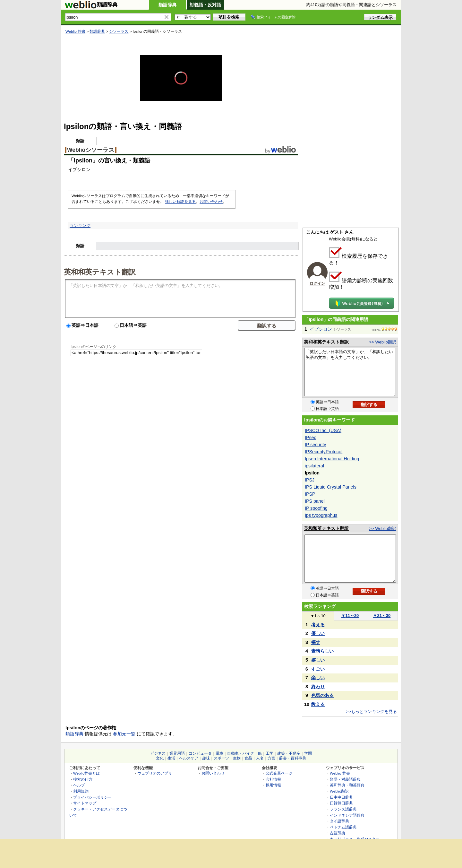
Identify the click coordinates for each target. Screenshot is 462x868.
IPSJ (310, 480)
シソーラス (119, 31)
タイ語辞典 (339, 821)
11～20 (350, 616)
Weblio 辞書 (75, 31)
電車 (219, 753)
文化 (160, 758)
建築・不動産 (289, 753)
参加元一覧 (124, 734)
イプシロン (321, 329)
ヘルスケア (189, 758)
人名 (260, 758)
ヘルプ (79, 785)
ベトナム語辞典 (343, 827)
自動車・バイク (241, 753)
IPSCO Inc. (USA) (323, 430)
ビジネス (158, 753)
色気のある (322, 695)
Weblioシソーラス (91, 150)
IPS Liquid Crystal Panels (331, 487)
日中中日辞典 (341, 797)
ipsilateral (314, 466)
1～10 (318, 616)
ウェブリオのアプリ (155, 773)
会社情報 (273, 779)
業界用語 (177, 753)
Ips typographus (321, 515)
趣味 (206, 758)
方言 (271, 758)
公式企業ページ (279, 773)
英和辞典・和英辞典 (347, 785)
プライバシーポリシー (92, 797)
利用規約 (81, 791)
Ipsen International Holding (332, 459)
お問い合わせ (211, 202)
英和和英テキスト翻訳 (100, 272)
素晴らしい (322, 651)
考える (318, 625)
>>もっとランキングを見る (372, 712)
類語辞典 (167, 5)
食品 (248, 758)
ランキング (80, 226)
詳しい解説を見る (180, 202)
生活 (171, 758)
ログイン (317, 283)
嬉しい (318, 660)
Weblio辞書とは (86, 773)
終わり (318, 687)
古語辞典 (338, 833)
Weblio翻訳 (339, 791)
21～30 (382, 616)
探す (316, 642)
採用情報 (273, 785)
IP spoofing (316, 508)
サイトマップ (85, 803)
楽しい (318, 678)
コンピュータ (200, 753)
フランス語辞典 (343, 809)
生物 (237, 758)
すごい (318, 669)
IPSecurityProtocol (324, 452)
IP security (315, 445)
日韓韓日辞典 (341, 803)
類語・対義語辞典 (345, 779)
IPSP (310, 494)
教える (318, 704)
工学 (269, 753)
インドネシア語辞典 (347, 815)
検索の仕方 (83, 779)
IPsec (311, 438)
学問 (308, 753)
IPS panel (315, 501)
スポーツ (221, 758)
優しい (318, 633)
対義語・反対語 (205, 5)
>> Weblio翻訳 (383, 342)
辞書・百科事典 (293, 758)
